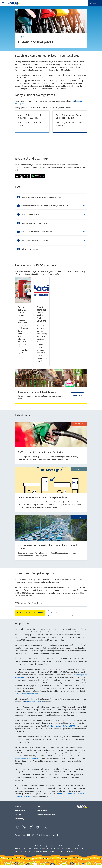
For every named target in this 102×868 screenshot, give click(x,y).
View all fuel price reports (61, 613)
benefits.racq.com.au (33, 702)
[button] (3, 3)
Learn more (77, 395)
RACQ (20, 37)
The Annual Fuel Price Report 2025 (30, 613)
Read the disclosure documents (27, 758)
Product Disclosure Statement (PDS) (62, 726)
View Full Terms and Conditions (27, 694)
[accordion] (51, 197)
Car (27, 37)
